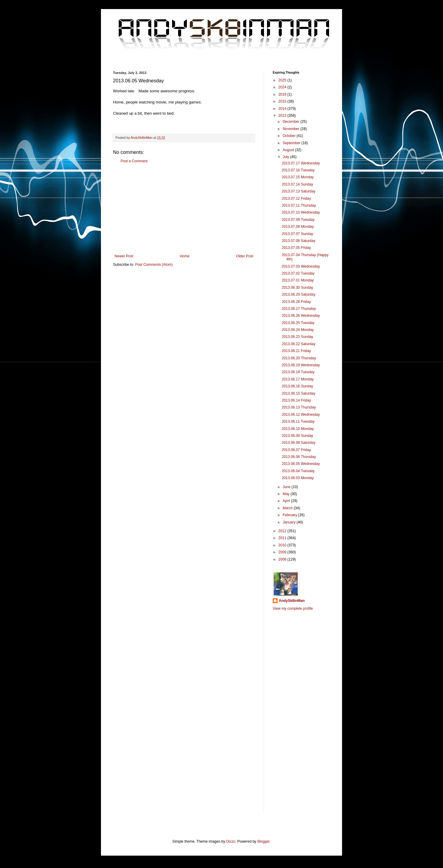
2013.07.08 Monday (298, 227)
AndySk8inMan (292, 601)
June (287, 487)
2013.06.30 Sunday (297, 288)
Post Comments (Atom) (154, 265)
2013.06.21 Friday (296, 351)
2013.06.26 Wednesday (301, 316)
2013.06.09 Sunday (297, 436)
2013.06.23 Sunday (297, 337)
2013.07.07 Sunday (297, 234)
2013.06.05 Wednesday (301, 464)
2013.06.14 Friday (296, 400)
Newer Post (124, 256)
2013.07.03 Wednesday (301, 266)
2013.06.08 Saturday (298, 443)
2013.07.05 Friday (296, 248)
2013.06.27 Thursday (299, 309)
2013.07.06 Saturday (298, 241)
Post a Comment (134, 161)
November (292, 129)
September (292, 143)
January (290, 522)
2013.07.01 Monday (298, 280)
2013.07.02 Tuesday (298, 273)
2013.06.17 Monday (298, 379)
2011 (283, 538)
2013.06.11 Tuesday (298, 421)
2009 (283, 552)
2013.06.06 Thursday (299, 457)
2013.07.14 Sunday (297, 184)
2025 (283, 80)
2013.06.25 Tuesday (298, 323)
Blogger (264, 841)
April (287, 501)
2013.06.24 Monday (298, 330)
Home (185, 256)
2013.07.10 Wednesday (301, 212)
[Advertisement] (184, 209)
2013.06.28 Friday (296, 302)
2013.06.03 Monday (298, 478)
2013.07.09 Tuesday (298, 220)
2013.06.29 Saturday (298, 294)
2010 (283, 545)
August (289, 150)
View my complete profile (293, 609)
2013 (283, 116)
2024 (283, 87)
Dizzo (231, 841)
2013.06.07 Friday (296, 450)
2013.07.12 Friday (296, 199)
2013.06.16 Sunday (297, 386)
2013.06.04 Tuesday (298, 471)
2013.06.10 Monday (298, 429)
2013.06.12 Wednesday (301, 415)
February (290, 515)
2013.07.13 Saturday (298, 191)
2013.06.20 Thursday (299, 358)
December (292, 122)
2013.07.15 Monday (298, 177)
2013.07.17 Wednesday (301, 163)
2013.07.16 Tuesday (298, 170)
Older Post (245, 256)
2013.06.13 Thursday (299, 407)
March (288, 508)
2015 (283, 101)
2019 (283, 94)
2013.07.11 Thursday (299, 205)
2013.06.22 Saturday (298, 344)
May (287, 494)
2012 (283, 531)
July (286, 157)
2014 (283, 109)
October (290, 136)
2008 (283, 559)
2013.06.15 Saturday (298, 393)
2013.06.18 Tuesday (298, 372)
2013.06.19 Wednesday (301, 365)
